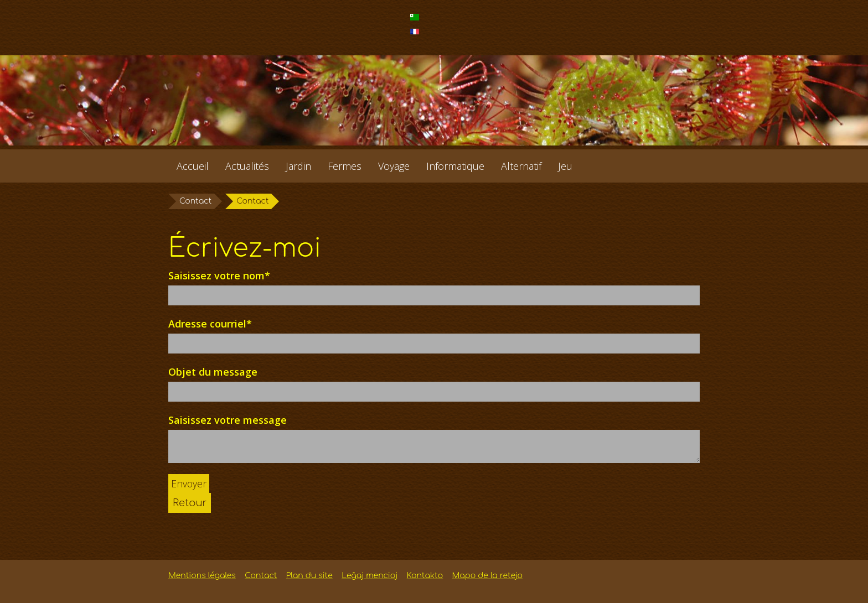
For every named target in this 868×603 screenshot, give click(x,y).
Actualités (247, 166)
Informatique (455, 166)
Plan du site (309, 576)
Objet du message (213, 372)
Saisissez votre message (228, 420)
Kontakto (425, 576)
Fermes (345, 166)
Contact (195, 201)
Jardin (298, 166)
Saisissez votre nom (219, 275)
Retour (190, 503)
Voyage (394, 166)
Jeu (565, 166)
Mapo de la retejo (487, 576)
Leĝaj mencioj (370, 576)
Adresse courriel (210, 324)
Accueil (193, 166)
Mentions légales (202, 576)
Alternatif (521, 166)
